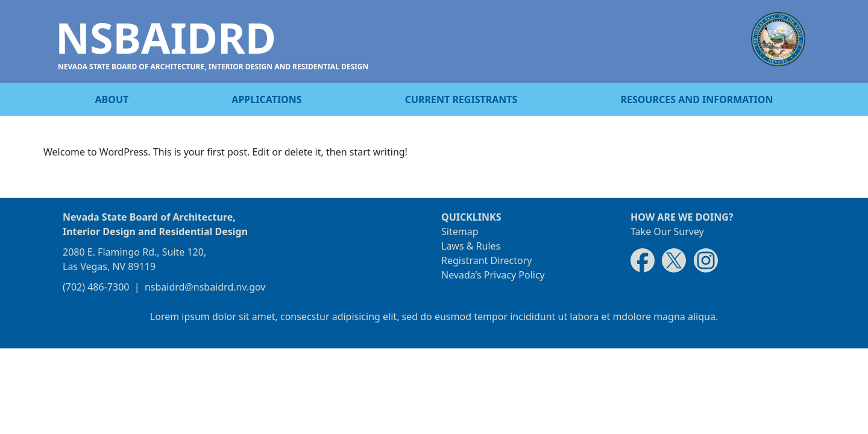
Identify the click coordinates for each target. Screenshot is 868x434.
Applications (266, 99)
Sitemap (460, 231)
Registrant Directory (487, 260)
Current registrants (461, 99)
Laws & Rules (471, 246)
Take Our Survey (667, 231)
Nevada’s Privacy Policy (493, 275)
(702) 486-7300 (96, 287)
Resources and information (697, 99)
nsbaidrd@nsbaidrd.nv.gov (205, 287)
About (112, 99)
